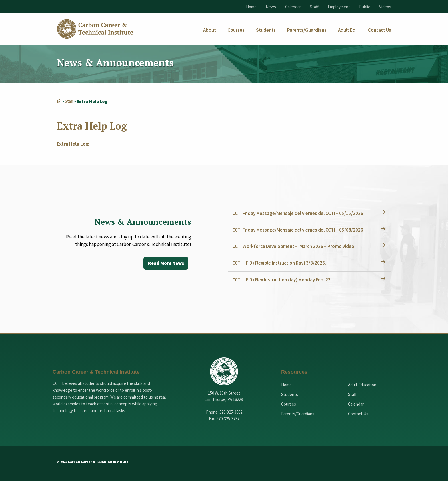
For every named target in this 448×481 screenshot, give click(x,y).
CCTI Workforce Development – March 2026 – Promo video (295, 246)
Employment (339, 7)
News (271, 7)
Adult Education (362, 384)
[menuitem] (210, 30)
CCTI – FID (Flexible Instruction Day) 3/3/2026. (281, 263)
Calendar (293, 7)
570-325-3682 (231, 412)
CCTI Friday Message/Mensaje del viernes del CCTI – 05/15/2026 (299, 213)
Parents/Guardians (298, 413)
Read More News (164, 263)
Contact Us (358, 413)
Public (365, 7)
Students (290, 394)
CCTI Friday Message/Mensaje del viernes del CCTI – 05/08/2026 (299, 230)
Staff (314, 7)
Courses (289, 404)
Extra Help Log (73, 144)
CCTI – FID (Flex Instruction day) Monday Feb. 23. (284, 279)
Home (251, 7)
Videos (385, 7)
